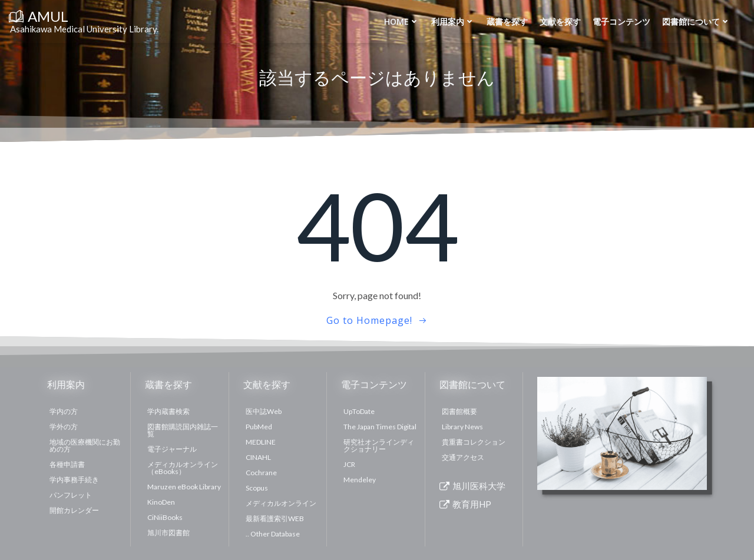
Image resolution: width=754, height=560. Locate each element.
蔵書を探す (507, 21)
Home (402, 21)
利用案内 (453, 21)
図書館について (696, 21)
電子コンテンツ (621, 21)
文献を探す (560, 21)
